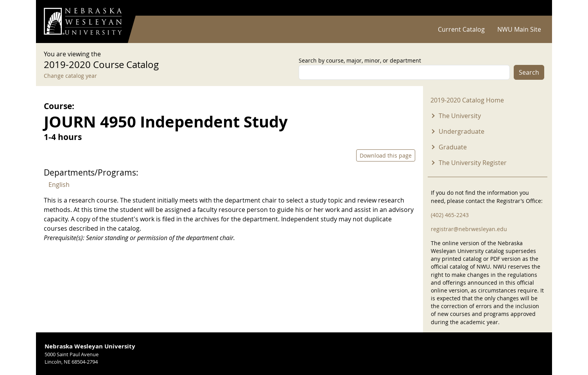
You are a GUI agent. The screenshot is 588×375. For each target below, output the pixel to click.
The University (460, 116)
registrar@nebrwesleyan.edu (469, 229)
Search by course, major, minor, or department (360, 60)
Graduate (453, 147)
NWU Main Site (519, 29)
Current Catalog (461, 29)
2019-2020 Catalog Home (467, 100)
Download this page (386, 155)
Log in (534, 8)
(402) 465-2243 (450, 215)
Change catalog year (70, 76)
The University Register (473, 163)
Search (529, 72)
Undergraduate (462, 131)
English (59, 185)
